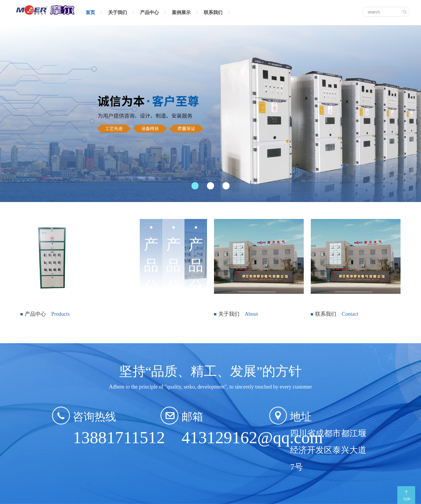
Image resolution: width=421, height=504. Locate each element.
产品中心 (149, 12)
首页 (90, 12)
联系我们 (213, 12)
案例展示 (181, 12)
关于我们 (118, 12)
